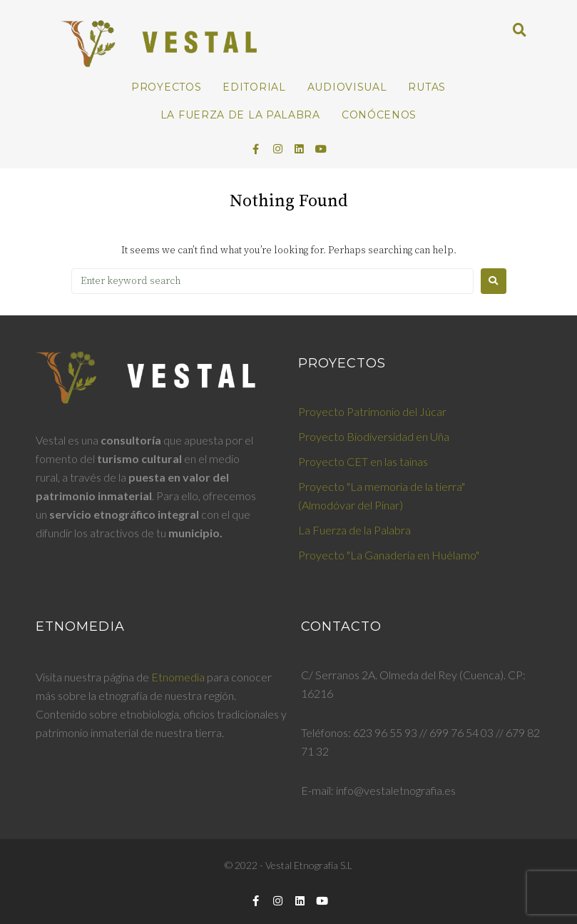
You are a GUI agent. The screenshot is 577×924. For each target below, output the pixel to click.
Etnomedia (178, 677)
